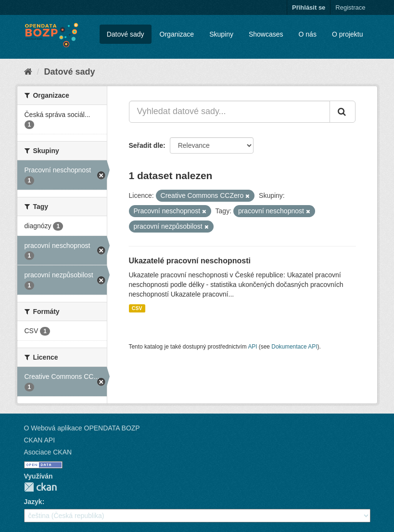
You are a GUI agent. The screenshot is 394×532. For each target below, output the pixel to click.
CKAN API (40, 440)
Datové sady (126, 34)
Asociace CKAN (48, 452)
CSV (137, 308)
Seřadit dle (146, 145)
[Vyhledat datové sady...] (229, 112)
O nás (308, 34)
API (252, 347)
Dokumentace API (294, 347)
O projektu (348, 34)
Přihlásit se (309, 7)
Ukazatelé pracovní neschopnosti (190, 261)
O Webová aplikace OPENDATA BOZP (82, 428)
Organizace (177, 34)
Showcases (266, 34)
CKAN (40, 487)
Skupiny (221, 34)
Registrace (350, 7)
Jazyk (33, 502)
